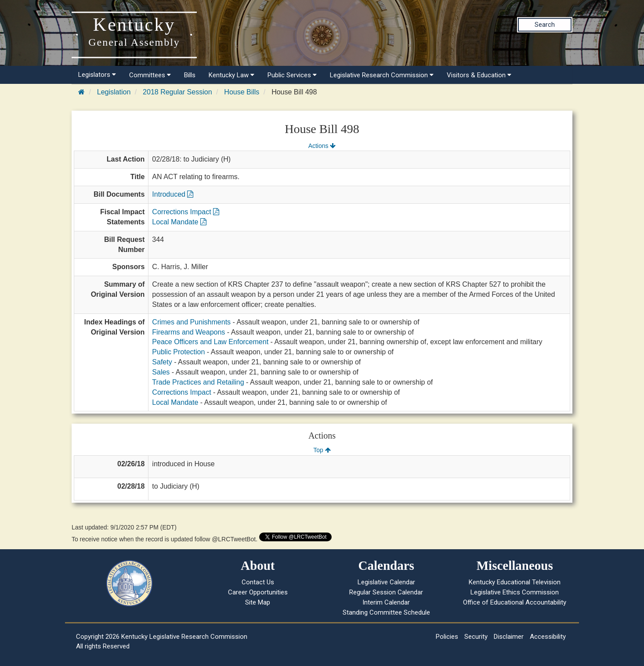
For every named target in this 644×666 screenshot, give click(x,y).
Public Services (292, 75)
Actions (322, 146)
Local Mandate (179, 222)
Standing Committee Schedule (386, 612)
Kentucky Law (232, 75)
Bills (190, 75)
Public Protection (178, 352)
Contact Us (258, 582)
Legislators (97, 75)
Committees (150, 75)
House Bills (242, 92)
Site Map (258, 602)
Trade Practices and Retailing (198, 382)
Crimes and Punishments (191, 322)
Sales (161, 372)
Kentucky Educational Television (515, 582)
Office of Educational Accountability (515, 602)
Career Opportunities (258, 592)
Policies (447, 637)
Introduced (173, 194)
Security (476, 637)
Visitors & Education (479, 75)
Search (545, 25)
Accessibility (548, 637)
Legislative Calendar (386, 582)
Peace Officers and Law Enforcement (210, 342)
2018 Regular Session (177, 92)
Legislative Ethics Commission (515, 592)
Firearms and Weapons (188, 332)
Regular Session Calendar (386, 592)
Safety (162, 362)
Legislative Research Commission (382, 75)
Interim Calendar (386, 602)
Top (322, 450)
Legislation (114, 92)
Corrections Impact (186, 212)
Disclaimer (509, 637)
